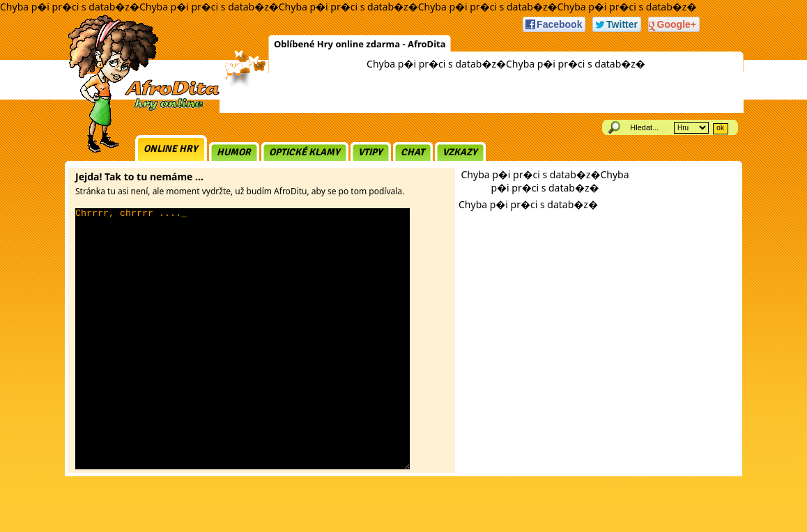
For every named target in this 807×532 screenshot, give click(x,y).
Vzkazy (460, 152)
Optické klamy (305, 152)
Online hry (171, 149)
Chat (413, 152)
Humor (234, 152)
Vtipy (370, 152)
